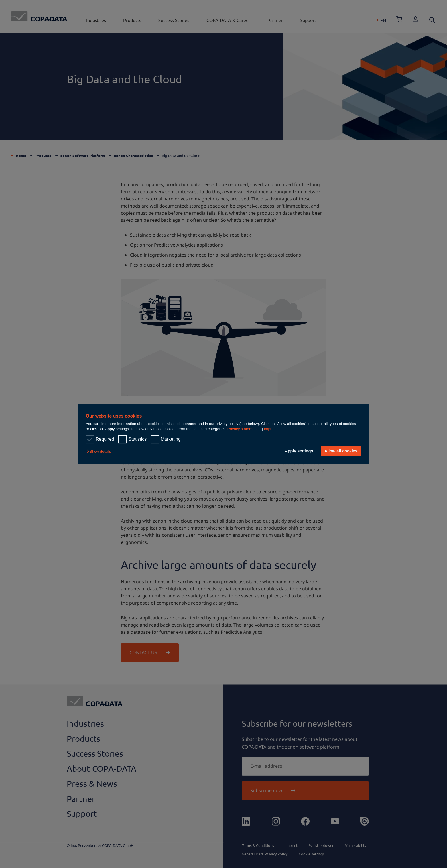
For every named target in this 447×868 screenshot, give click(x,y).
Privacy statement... (244, 429)
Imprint (270, 429)
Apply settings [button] (299, 451)
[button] (100, 451)
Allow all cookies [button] (341, 451)
